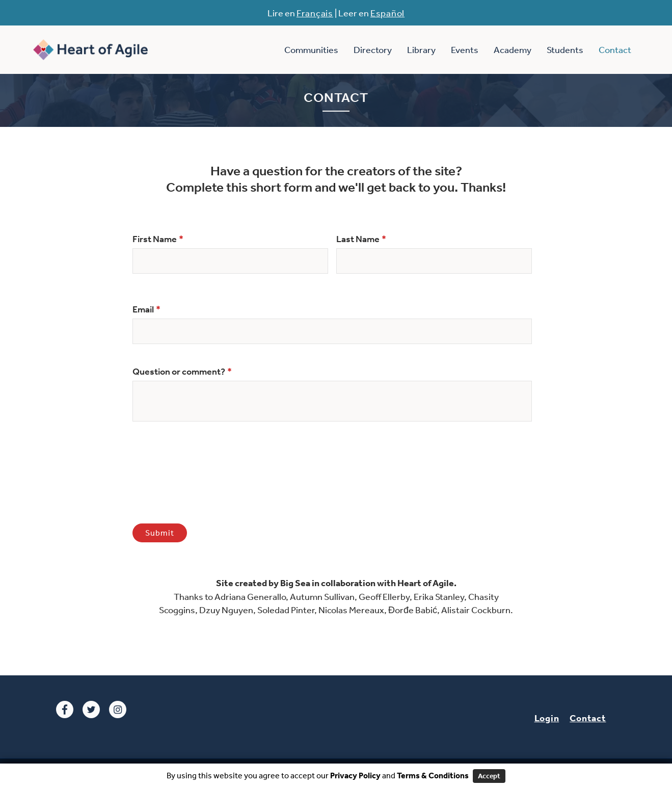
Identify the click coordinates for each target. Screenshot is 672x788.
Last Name (361, 239)
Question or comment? (182, 372)
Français (315, 13)
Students (565, 49)
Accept (489, 776)
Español (387, 13)
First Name (158, 239)
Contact (615, 49)
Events (465, 49)
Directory (373, 49)
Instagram (118, 710)
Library (421, 49)
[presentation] (210, 475)
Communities (311, 49)
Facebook (65, 710)
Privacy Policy (355, 775)
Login (547, 718)
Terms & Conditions (433, 775)
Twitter (91, 710)
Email (146, 309)
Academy (513, 49)
